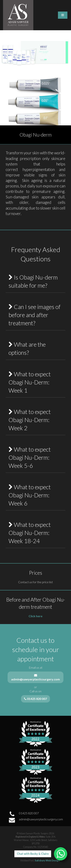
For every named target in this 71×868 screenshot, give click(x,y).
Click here (35, 616)
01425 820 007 (23, 814)
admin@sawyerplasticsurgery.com (35, 820)
